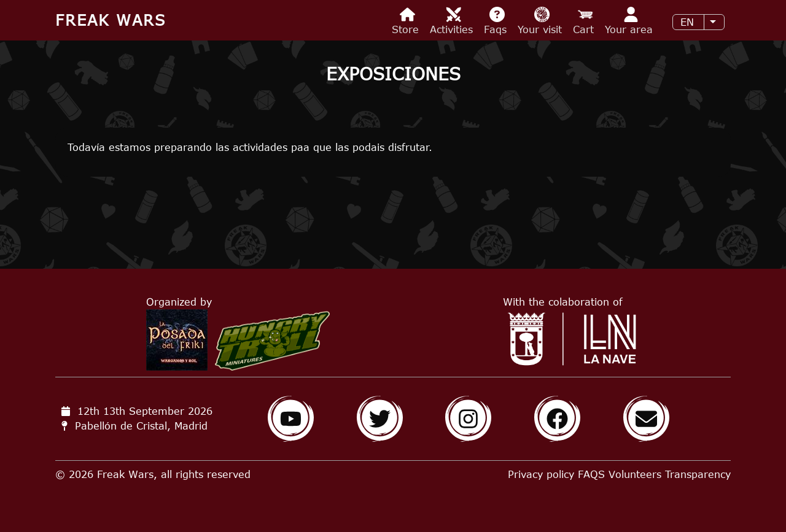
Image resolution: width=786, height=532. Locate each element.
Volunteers (635, 474)
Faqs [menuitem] (497, 21)
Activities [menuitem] (453, 21)
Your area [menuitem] (631, 21)
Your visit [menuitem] (542, 21)
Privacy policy (541, 474)
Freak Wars (111, 20)
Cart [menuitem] (585, 21)
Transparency (698, 474)
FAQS (591, 474)
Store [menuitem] (407, 21)
